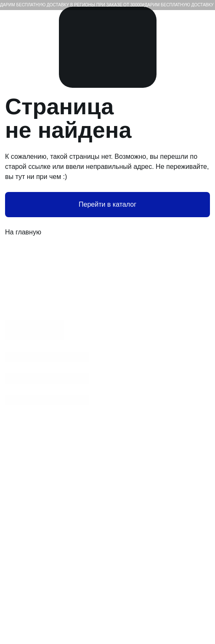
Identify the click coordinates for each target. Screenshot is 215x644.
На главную (107, 232)
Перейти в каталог (107, 204)
